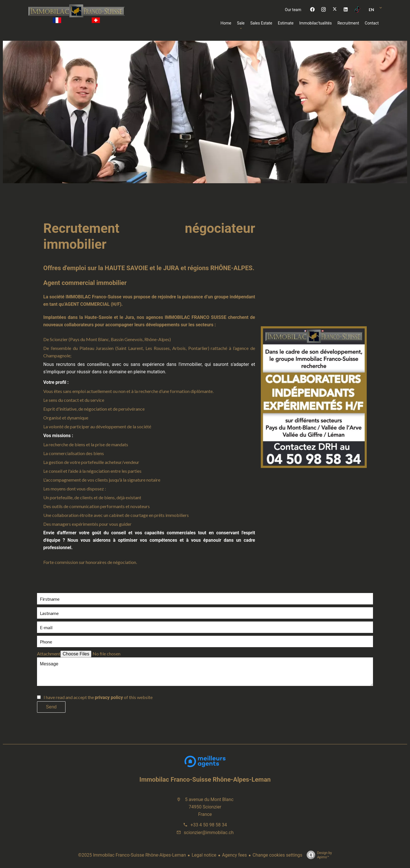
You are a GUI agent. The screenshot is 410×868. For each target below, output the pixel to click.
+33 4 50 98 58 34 (209, 825)
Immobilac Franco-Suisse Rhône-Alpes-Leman (205, 780)
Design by (318, 855)
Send (51, 707)
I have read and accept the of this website (98, 697)
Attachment (49, 654)
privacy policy (109, 697)
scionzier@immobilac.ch (209, 833)
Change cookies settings (277, 855)
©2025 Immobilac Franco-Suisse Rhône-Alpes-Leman (132, 855)
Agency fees (234, 855)
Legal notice (204, 855)
